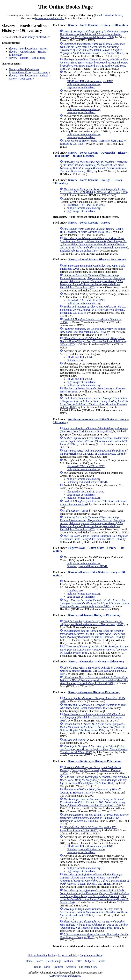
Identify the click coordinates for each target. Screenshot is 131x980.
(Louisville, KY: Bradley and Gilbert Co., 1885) (94, 818)
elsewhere (44, 37)
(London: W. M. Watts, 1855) (94, 749)
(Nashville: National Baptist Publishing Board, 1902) (93, 727)
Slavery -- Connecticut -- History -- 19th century (96, 661)
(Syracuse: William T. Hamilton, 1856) (93, 634)
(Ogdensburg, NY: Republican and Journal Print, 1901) (94, 925)
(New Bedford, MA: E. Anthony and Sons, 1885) (94, 64)
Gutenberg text (75, 360)
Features (58, 967)
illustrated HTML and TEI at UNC (86, 205)
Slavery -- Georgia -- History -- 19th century (94, 692)
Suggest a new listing (92, 955)
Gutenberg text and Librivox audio (86, 849)
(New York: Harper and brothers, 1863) (93, 706)
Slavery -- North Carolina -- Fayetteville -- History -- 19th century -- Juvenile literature (91, 154)
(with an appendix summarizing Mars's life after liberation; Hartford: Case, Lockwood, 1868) (94, 680)
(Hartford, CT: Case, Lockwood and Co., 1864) (94, 671)
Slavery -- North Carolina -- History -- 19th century (98, 25)
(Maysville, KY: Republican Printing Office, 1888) (88, 829)
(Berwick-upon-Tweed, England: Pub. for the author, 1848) (94, 244)
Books (37, 967)
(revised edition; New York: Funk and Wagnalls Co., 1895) (93, 330)
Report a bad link (67, 955)
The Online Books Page (65, 7)
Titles (79, 961)
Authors (68, 961)
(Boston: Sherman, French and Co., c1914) (93, 310)
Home (29, 961)
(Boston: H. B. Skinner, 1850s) (93, 48)
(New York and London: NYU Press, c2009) (94, 441)
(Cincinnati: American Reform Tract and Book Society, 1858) (94, 166)
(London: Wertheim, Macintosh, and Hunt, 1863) (94, 912)
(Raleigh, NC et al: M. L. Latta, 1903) (94, 191)
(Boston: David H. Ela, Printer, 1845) (94, 879)
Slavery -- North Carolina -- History (28, 49)
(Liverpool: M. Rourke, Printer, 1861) (94, 650)
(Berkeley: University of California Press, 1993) (94, 452)
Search (40, 961)
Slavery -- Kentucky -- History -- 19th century (95, 761)
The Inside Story (88, 967)
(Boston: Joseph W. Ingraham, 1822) (94, 603)
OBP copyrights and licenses (65, 976)
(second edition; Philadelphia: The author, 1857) (93, 281)
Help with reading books (41, 955)
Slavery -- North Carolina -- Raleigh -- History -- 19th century (30, 77)
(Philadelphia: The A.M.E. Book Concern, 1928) (92, 717)
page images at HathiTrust (81, 87)
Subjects (90, 961)
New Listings (54, 961)
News (47, 967)
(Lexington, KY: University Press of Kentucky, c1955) (91, 770)
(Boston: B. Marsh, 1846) (94, 896)
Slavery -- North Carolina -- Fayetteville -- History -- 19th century (29, 71)
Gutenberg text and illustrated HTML (87, 482)
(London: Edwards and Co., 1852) (94, 403)
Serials (101, 961)
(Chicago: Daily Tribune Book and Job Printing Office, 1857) (93, 341)
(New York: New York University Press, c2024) (94, 430)
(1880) (76, 511)
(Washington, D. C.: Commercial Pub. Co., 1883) (94, 34)
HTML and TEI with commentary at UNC (90, 81)
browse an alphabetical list (50, 18)
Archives (71, 967)
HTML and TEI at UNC (80, 357)
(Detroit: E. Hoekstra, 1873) (90, 791)
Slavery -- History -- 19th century (27, 58)
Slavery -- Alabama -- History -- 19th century (94, 615)
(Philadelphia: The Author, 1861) (94, 780)
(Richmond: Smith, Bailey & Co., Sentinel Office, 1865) (94, 537)
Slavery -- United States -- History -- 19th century (97, 259)
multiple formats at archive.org (84, 84)
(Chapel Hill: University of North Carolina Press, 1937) (92, 230)
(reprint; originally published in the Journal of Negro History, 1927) (92, 623)
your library (28, 37)
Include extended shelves (109, 15)
